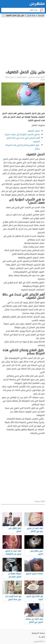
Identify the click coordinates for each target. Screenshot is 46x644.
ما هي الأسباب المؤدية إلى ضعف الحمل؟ (22, 134)
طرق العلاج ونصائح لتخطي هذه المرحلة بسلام (23, 147)
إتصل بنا (42, 637)
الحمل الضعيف (34, 131)
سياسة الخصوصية (38, 633)
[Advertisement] (23, 45)
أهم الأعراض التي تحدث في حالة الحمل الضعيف (23, 140)
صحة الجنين (31, 15)
